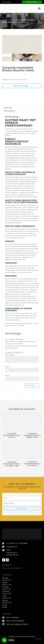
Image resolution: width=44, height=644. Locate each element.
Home (5, 20)
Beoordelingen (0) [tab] (10, 111)
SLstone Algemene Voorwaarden (12, 568)
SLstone (17, 268)
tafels (25, 129)
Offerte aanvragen (31, 2)
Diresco (23, 160)
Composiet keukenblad (12, 313)
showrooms (9, 318)
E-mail (7, 375)
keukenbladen (9, 129)
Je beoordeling (10, 355)
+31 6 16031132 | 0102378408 (17, 543)
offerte (11, 316)
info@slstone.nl (12, 547)
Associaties (39, 639)
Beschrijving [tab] (8, 108)
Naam (7, 367)
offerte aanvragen (21, 86)
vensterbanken (19, 129)
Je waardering (10, 352)
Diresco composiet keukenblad (18, 80)
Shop (11, 20)
